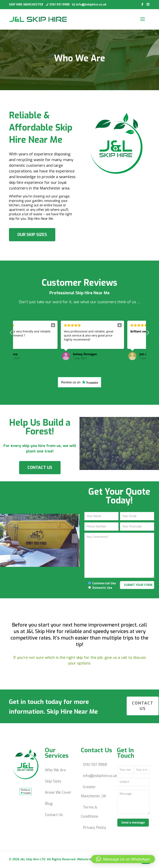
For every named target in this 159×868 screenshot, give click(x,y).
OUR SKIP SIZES (32, 235)
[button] (123, 859)
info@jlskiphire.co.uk (91, 5)
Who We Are (55, 770)
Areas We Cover (58, 792)
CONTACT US (40, 468)
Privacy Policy (95, 828)
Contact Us (54, 815)
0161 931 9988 (60, 5)
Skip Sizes (53, 781)
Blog (49, 804)
